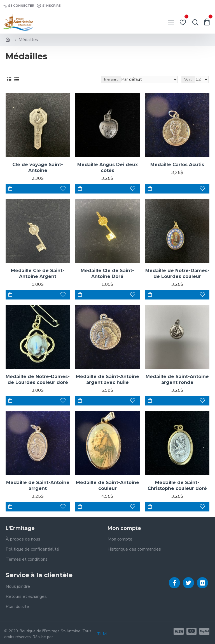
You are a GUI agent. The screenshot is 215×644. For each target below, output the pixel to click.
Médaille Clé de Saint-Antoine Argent (38, 273)
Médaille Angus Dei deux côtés (107, 168)
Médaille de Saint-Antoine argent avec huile (107, 379)
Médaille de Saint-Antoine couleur (107, 485)
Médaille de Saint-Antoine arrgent (38, 485)
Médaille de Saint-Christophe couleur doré (177, 485)
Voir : (188, 79)
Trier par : (111, 79)
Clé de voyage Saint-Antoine (38, 168)
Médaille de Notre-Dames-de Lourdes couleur (177, 273)
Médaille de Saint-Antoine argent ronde (177, 379)
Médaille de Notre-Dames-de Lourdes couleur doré (38, 379)
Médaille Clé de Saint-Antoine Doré (107, 273)
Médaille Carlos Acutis (177, 165)
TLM (102, 634)
